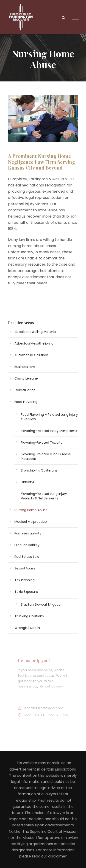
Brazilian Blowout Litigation (42, 604)
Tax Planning (25, 580)
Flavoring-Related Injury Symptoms (49, 431)
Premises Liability (28, 533)
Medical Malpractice (31, 522)
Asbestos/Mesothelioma (34, 343)
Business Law (25, 367)
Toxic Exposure (26, 592)
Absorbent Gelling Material (35, 332)
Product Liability (27, 545)
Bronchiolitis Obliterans (39, 470)
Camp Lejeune (26, 378)
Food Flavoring (26, 402)
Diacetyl (27, 482)
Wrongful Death (27, 628)
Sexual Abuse (25, 568)
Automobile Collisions (32, 355)
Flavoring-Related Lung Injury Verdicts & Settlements (44, 496)
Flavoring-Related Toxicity (42, 442)
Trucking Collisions (29, 616)
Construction (25, 390)
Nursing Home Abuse (31, 510)
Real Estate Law (27, 557)
